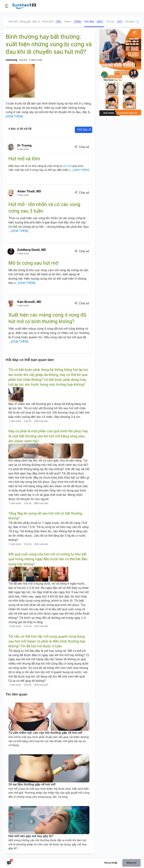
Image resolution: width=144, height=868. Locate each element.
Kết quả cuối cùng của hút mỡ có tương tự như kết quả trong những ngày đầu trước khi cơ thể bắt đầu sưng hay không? (48, 559)
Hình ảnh (52, 22)
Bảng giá (25, 21)
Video (73, 22)
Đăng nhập (111, 863)
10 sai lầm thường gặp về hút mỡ (32, 784)
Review (134, 22)
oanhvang (11, 60)
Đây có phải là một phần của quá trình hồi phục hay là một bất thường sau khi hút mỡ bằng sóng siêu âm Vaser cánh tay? (48, 436)
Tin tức (115, 22)
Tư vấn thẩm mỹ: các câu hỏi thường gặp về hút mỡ (45, 733)
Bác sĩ (36, 21)
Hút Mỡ (13, 21)
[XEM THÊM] (14, 116)
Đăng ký (131, 863)
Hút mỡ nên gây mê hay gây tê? (31, 836)
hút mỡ (67, 166)
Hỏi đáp (94, 22)
